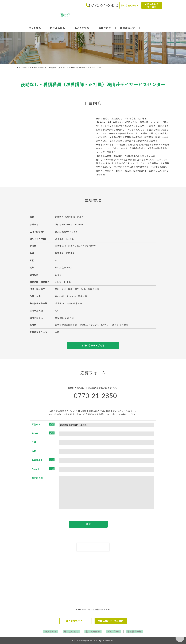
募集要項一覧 (127, 28)
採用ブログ (105, 28)
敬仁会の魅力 (58, 28)
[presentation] (93, 548)
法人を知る (35, 28)
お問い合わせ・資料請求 (111, 622)
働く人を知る (82, 28)
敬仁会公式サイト (130, 5)
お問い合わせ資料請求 (152, 5)
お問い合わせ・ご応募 (93, 346)
